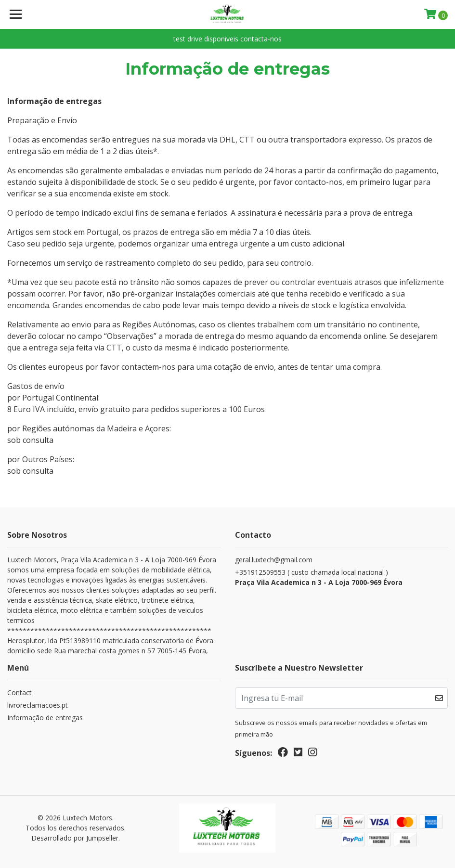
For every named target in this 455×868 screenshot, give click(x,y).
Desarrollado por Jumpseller (75, 838)
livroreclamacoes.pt (38, 705)
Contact (19, 693)
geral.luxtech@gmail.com (274, 560)
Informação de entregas (45, 718)
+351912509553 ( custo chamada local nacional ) (342, 577)
